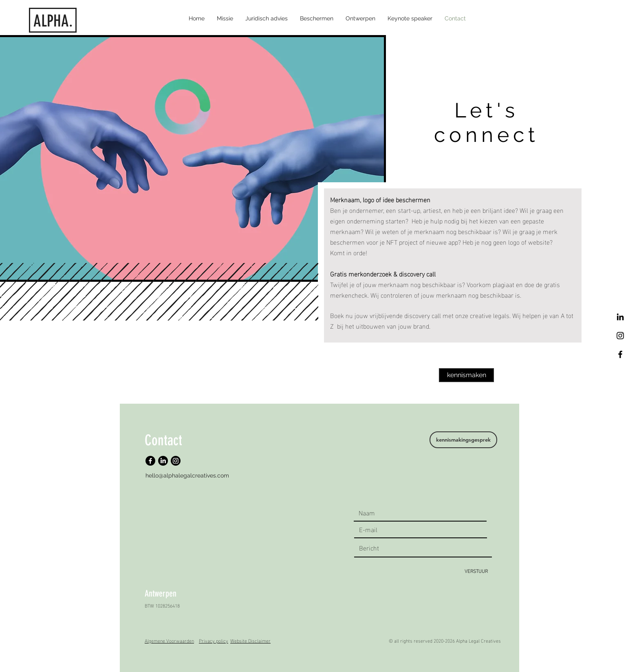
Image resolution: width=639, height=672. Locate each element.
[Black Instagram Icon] (620, 336)
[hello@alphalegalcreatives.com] (188, 476)
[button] (317, 18)
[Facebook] (620, 354)
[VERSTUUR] (476, 571)
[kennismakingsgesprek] (463, 440)
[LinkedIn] (620, 317)
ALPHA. (53, 21)
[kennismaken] (466, 375)
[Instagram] (176, 461)
